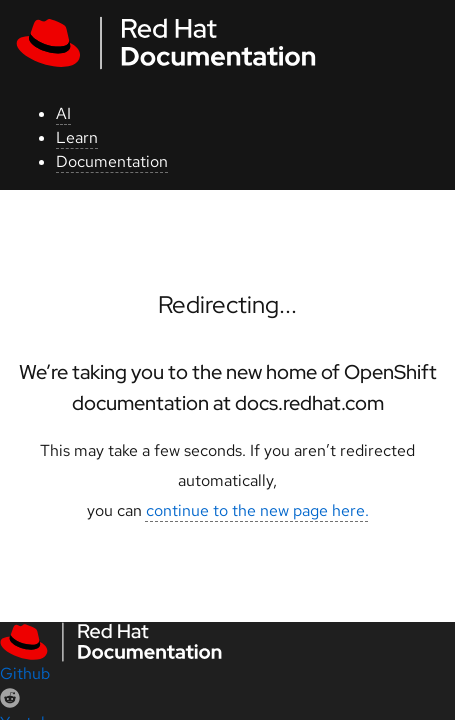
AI (63, 113)
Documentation (112, 161)
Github (25, 673)
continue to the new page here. (257, 510)
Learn (77, 137)
